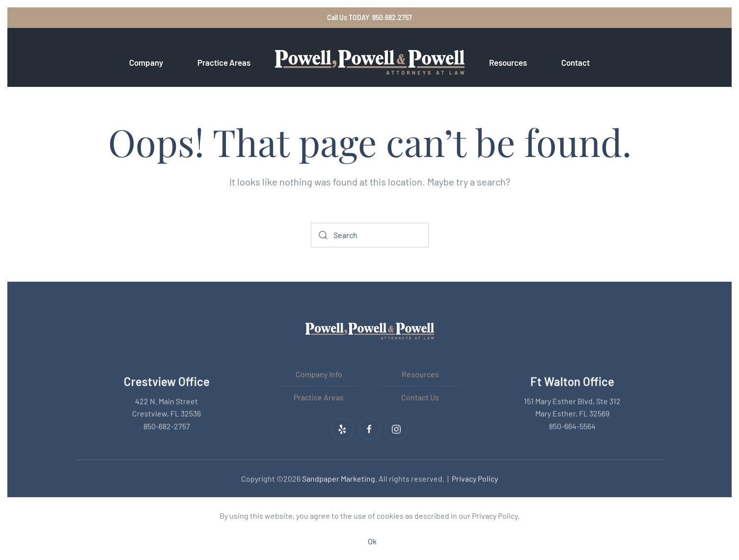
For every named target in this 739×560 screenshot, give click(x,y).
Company (146, 62)
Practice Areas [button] (224, 62)
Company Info (319, 373)
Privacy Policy (475, 478)
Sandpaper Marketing (339, 478)
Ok (372, 541)
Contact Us (420, 396)
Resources (420, 373)
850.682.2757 (392, 17)
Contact (575, 62)
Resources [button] (508, 62)
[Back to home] (370, 62)
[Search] (370, 235)
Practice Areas (319, 396)
